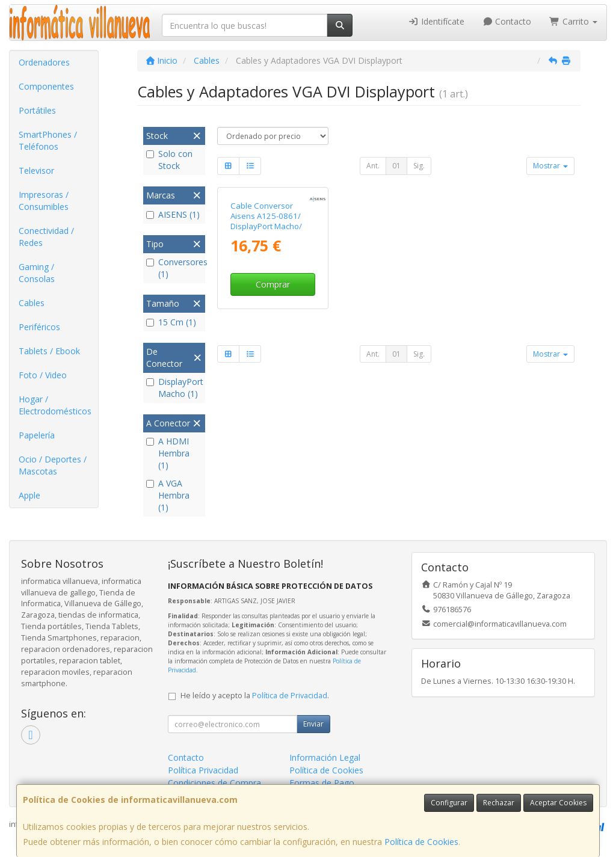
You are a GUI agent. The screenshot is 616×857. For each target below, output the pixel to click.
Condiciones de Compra (214, 783)
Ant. (373, 166)
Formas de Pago (322, 783)
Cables (32, 303)
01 (396, 166)
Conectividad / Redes (46, 237)
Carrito (573, 21)
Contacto (507, 21)
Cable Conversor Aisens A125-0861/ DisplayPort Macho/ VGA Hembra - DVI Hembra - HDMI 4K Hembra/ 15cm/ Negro (273, 232)
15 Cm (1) (171, 322)
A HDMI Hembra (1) (168, 453)
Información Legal (325, 757)
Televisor (36, 170)
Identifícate (436, 21)
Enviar (313, 724)
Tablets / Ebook (49, 351)
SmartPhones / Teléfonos (48, 140)
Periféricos (39, 327)
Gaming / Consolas (37, 273)
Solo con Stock (169, 160)
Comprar (273, 284)
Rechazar (499, 803)
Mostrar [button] (550, 166)
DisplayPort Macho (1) (174, 388)
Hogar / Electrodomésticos (55, 405)
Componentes (46, 86)
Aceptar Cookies (558, 803)
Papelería (37, 435)
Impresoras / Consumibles (44, 201)
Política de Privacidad (290, 696)
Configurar (449, 803)
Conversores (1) (174, 268)
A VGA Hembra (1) (168, 495)
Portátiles (37, 110)
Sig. (419, 166)
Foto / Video (43, 375)
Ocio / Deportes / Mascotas (53, 465)
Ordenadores (44, 62)
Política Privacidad (203, 770)
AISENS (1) (173, 214)
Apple (29, 495)
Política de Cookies (421, 842)
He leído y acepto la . (255, 696)
